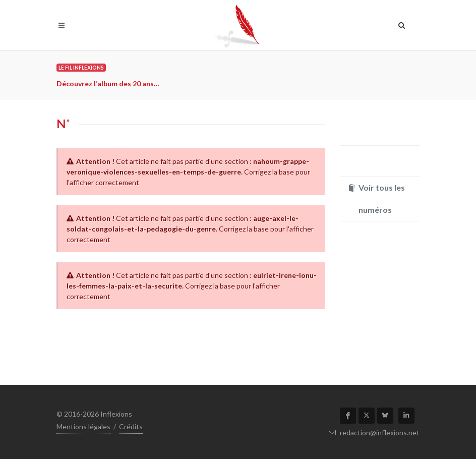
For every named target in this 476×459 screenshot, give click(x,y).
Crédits (131, 426)
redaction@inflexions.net (374, 433)
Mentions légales (83, 426)
